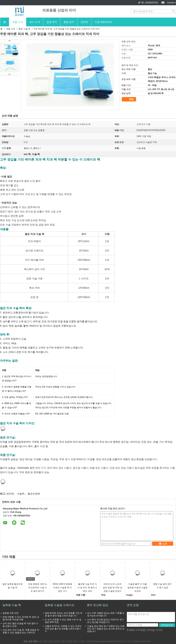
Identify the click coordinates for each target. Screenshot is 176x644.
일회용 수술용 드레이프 (60, 605)
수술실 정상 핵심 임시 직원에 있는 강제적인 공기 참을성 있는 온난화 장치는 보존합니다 (106, 629)
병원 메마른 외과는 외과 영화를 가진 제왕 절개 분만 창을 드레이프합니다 (64, 614)
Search (174, 11)
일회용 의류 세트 (11, 613)
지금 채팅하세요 (103, 22)
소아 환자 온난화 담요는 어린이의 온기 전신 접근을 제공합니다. (106, 621)
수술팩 (21, 494)
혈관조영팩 (34, 494)
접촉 (163, 544)
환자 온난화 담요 (98, 605)
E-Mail (130, 630)
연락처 (84, 22)
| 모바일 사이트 (154, 630)
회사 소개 (35, 22)
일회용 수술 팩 (12, 605)
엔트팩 (10, 494)
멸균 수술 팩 (24, 29)
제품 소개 (18, 22)
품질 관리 (69, 22)
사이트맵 (140, 630)
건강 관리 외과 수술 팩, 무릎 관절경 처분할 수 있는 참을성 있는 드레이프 (21, 631)
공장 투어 (52, 22)
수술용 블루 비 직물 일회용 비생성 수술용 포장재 (138, 588)
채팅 (129, 99)
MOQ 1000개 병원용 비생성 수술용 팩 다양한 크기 (62, 588)
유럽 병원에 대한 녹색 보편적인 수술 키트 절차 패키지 (37, 588)
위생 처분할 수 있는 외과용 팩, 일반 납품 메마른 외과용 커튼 (21, 618)
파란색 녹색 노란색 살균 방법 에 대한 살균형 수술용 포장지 (112, 588)
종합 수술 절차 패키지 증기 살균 (162, 586)
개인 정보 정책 (30, 641)
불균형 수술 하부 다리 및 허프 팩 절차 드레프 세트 (88, 588)
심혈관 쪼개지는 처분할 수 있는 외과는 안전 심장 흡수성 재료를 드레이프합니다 (63, 629)
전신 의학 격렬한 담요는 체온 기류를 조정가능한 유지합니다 (106, 614)
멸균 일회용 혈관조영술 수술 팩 (13, 586)
